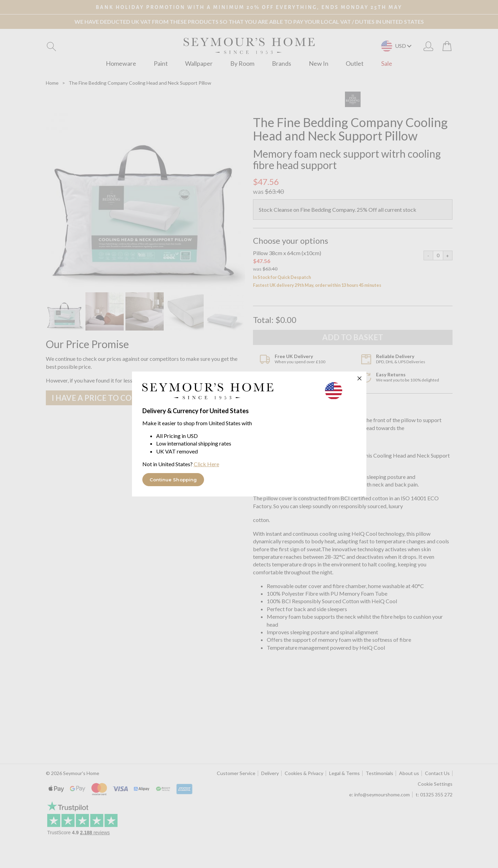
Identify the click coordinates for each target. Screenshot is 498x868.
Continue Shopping (173, 480)
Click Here (206, 464)
